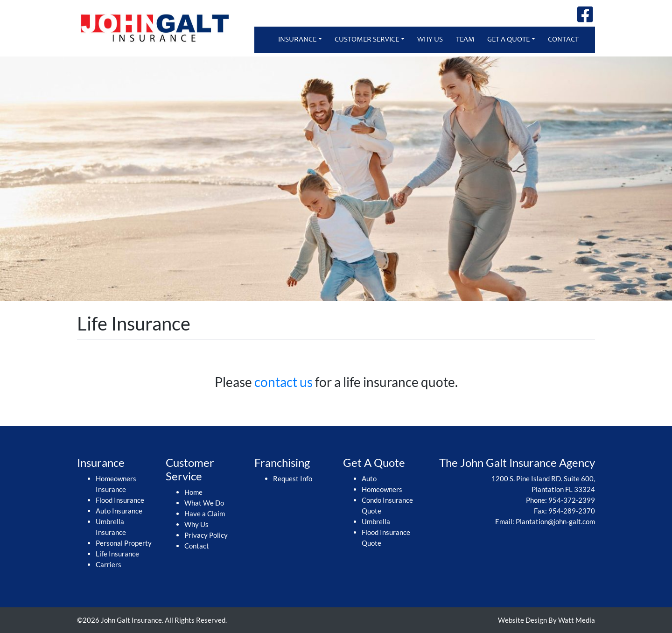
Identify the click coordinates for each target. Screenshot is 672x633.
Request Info (293, 478)
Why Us (430, 40)
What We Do (204, 503)
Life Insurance (117, 554)
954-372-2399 (572, 500)
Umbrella (376, 521)
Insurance (297, 40)
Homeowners (382, 489)
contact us (283, 382)
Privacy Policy (206, 535)
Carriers (108, 564)
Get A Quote (508, 40)
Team (465, 40)
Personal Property (124, 543)
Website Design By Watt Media (546, 620)
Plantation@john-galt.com (555, 521)
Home (193, 492)
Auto (369, 478)
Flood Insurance (120, 500)
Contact (563, 40)
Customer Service (367, 40)
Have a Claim (205, 513)
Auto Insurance (119, 511)
